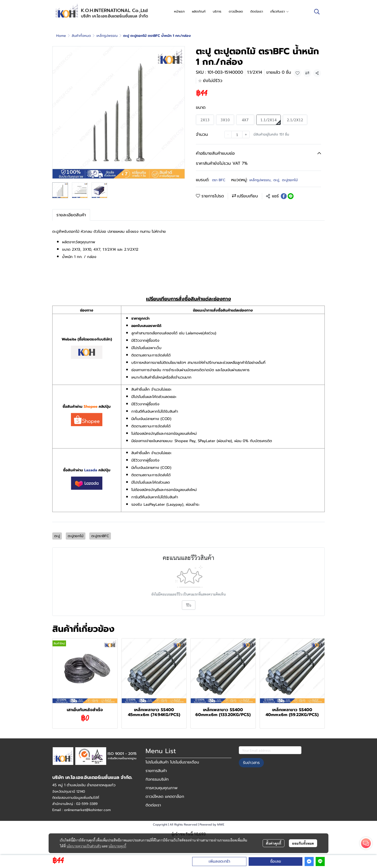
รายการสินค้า (156, 771)
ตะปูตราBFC (100, 536)
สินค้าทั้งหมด (81, 36)
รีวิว (189, 605)
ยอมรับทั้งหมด (303, 843)
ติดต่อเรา (153, 805)
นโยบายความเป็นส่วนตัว (84, 846)
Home (61, 36)
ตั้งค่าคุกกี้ (274, 843)
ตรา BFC (219, 180)
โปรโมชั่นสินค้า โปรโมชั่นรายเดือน (172, 762)
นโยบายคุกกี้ (117, 846)
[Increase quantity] (246, 135)
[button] (317, 12)
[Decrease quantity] (228, 135)
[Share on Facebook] (284, 196)
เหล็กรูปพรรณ (107, 36)
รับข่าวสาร (251, 763)
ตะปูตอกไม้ (290, 180)
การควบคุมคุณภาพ (162, 788)
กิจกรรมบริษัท (157, 779)
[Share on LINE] (291, 196)
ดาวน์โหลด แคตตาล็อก (165, 797)
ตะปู (277, 180)
